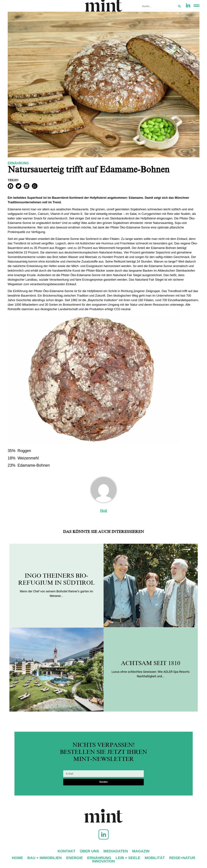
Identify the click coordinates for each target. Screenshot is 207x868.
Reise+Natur (182, 858)
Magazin (141, 851)
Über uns (89, 851)
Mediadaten (116, 851)
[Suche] (179, 6)
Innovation (103, 861)
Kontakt (66, 851)
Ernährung (18, 163)
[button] (11, 186)
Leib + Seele (128, 858)
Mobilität (155, 858)
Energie (74, 858)
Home (17, 858)
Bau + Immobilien (44, 858)
